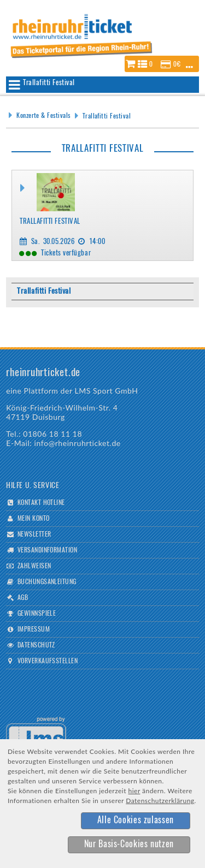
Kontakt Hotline (41, 503)
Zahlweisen (34, 566)
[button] (162, 64)
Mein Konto (34, 519)
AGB (23, 598)
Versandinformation (48, 550)
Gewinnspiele (37, 614)
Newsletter (34, 534)
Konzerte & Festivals (43, 116)
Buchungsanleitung (47, 582)
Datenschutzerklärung (160, 801)
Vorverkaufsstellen (48, 661)
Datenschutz (36, 645)
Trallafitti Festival (107, 116)
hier (134, 791)
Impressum (34, 629)
